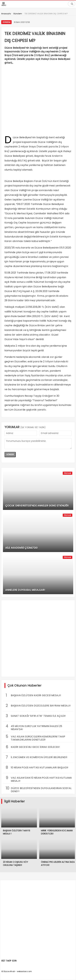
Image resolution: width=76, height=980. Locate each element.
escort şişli (37, 252)
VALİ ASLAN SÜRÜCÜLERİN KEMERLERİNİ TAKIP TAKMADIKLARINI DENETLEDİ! (36, 738)
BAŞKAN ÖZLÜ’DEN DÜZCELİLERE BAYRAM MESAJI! (38, 706)
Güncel (67, 473)
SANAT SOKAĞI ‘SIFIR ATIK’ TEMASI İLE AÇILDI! (36, 716)
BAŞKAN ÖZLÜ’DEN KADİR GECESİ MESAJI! (33, 695)
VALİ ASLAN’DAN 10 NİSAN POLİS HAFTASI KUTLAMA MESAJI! (39, 779)
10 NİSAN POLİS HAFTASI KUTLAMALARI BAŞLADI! (37, 768)
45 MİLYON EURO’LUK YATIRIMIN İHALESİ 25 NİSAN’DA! (34, 727)
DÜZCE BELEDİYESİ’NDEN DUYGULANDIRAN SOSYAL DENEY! (39, 789)
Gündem (6, 22)
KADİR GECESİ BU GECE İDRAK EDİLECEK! (33, 747)
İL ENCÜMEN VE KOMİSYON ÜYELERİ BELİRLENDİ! (37, 757)
